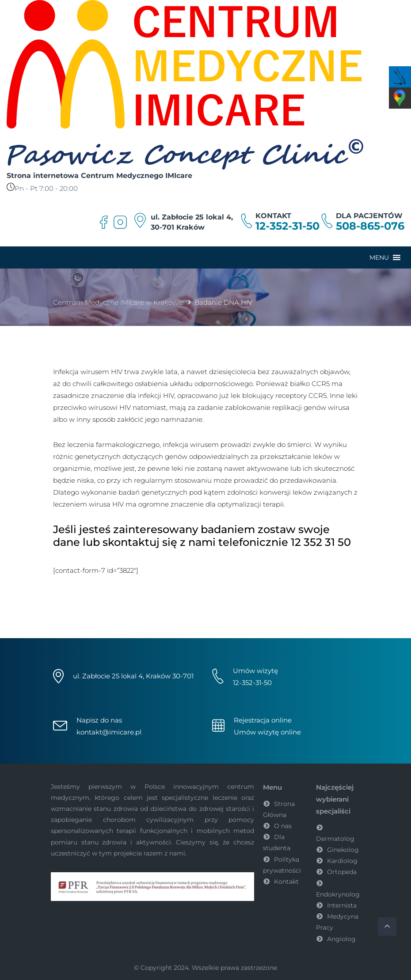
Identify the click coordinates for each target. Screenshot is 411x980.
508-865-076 (370, 226)
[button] (379, 257)
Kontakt (286, 882)
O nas (283, 826)
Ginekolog (343, 850)
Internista (342, 905)
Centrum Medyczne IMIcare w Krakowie (118, 302)
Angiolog (341, 939)
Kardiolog (342, 861)
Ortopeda (342, 872)
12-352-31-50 (287, 226)
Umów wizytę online (267, 732)
